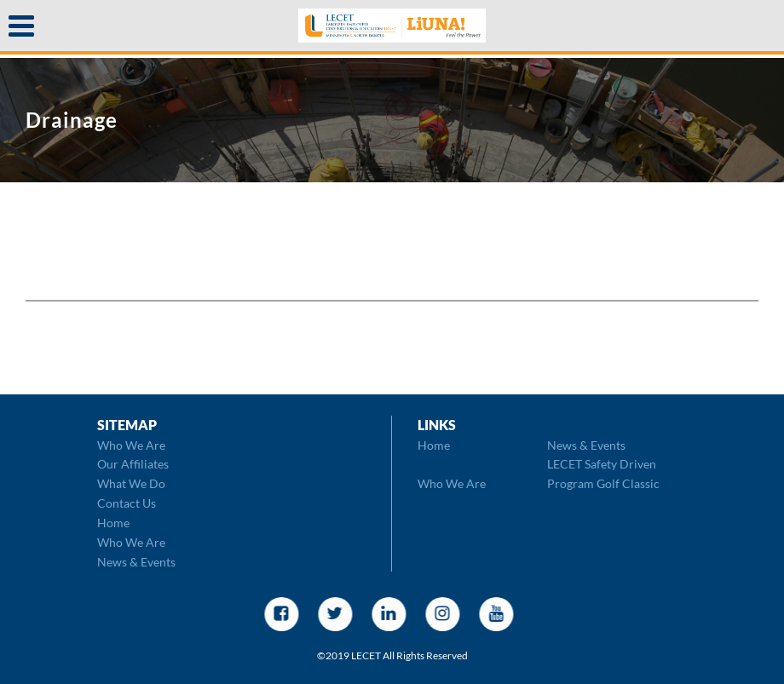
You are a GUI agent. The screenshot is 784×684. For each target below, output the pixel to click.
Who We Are (131, 445)
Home (113, 523)
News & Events (136, 562)
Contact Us (127, 503)
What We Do (131, 483)
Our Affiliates (133, 464)
